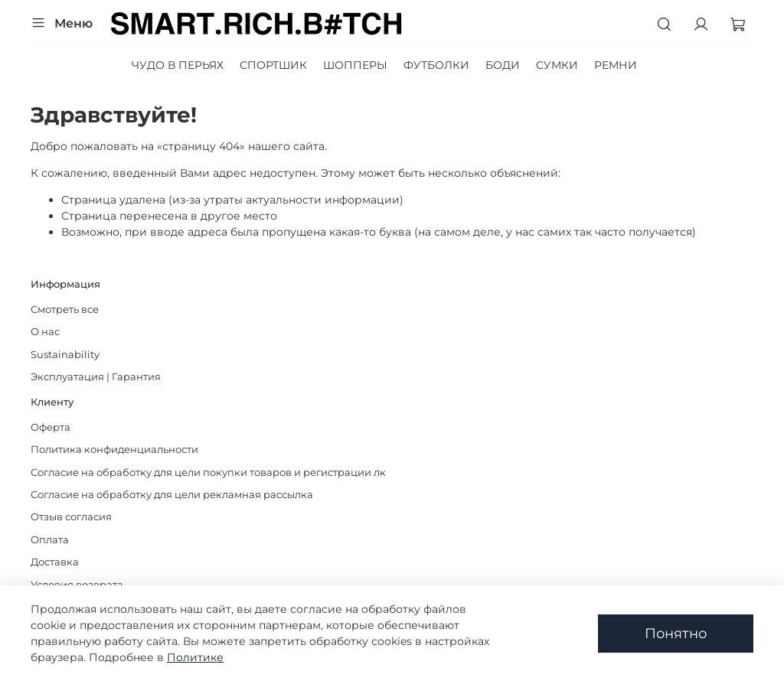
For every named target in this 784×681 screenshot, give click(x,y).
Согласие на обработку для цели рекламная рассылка (172, 495)
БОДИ (503, 65)
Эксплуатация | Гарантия (96, 377)
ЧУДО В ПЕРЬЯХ (178, 65)
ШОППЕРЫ (355, 65)
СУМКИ (557, 65)
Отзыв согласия (71, 517)
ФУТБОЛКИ (436, 65)
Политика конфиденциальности (114, 450)
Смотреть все (65, 310)
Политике (195, 657)
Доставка (55, 562)
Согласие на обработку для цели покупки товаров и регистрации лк (208, 472)
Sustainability (65, 355)
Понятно (676, 633)
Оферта (51, 427)
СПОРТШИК (273, 65)
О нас (45, 332)
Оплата (50, 540)
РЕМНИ (616, 65)
